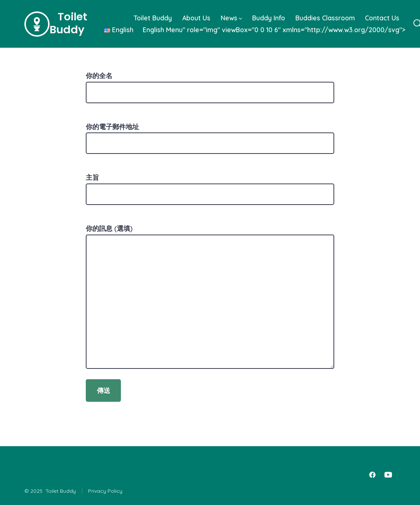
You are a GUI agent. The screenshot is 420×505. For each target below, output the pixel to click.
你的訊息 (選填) (210, 297)
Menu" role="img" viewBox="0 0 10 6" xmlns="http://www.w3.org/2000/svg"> (252, 30)
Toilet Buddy (153, 18)
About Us (196, 18)
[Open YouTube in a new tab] (388, 475)
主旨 (210, 186)
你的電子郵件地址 (210, 135)
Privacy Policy (105, 491)
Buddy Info (269, 18)
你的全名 (210, 84)
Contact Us (382, 18)
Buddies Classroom (325, 18)
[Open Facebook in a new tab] (372, 475)
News (231, 18)
